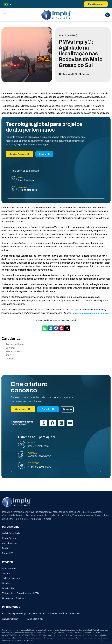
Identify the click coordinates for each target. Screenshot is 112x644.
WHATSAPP (34, 453)
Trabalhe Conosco (11, 578)
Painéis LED (8, 553)
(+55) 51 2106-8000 (40, 456)
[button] (45, 328)
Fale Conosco (9, 568)
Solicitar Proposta (19, 154)
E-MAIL (32, 443)
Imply (8, 355)
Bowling (9, 348)
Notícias (71, 35)
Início (61, 35)
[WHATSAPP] (22, 455)
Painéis (85, 74)
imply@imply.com (38, 446)
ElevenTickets (13, 352)
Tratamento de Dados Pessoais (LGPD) (21, 593)
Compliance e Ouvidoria (13, 598)
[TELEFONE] (22, 465)
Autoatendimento (15, 344)
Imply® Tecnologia (11, 533)
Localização (8, 588)
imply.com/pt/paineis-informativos (91, 313)
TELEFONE (34, 463)
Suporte (44, 154)
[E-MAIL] (22, 445)
